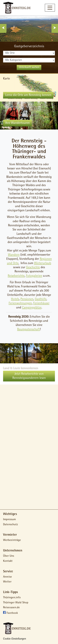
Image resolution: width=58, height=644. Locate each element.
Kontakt (8, 561)
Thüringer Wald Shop (16, 603)
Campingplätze (32, 308)
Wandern (14, 255)
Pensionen (27, 299)
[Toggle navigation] (50, 8)
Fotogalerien (34, 276)
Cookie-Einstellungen (15, 639)
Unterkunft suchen (29, 68)
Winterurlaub (43, 263)
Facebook (12, 613)
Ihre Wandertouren (17, 123)
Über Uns (9, 556)
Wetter (7, 582)
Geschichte (33, 268)
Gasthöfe (41, 299)
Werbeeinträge (12, 540)
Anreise (8, 577)
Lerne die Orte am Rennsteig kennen (28, 95)
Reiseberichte (16, 276)
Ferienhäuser (41, 303)
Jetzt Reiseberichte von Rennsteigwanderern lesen (29, 376)
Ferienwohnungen (20, 303)
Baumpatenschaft (29, 330)
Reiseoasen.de (11, 608)
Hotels (15, 299)
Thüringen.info (12, 598)
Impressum (9, 520)
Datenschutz (11, 525)
